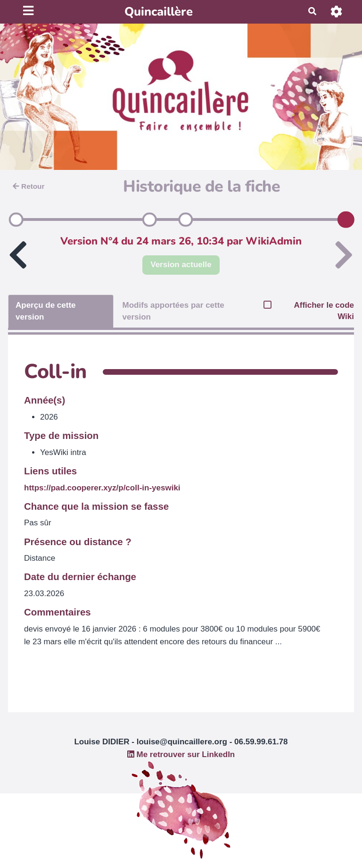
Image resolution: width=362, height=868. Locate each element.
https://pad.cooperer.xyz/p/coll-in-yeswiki (102, 488)
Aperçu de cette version (46, 311)
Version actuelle (181, 265)
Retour (29, 186)
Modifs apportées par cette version (173, 311)
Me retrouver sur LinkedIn (181, 754)
